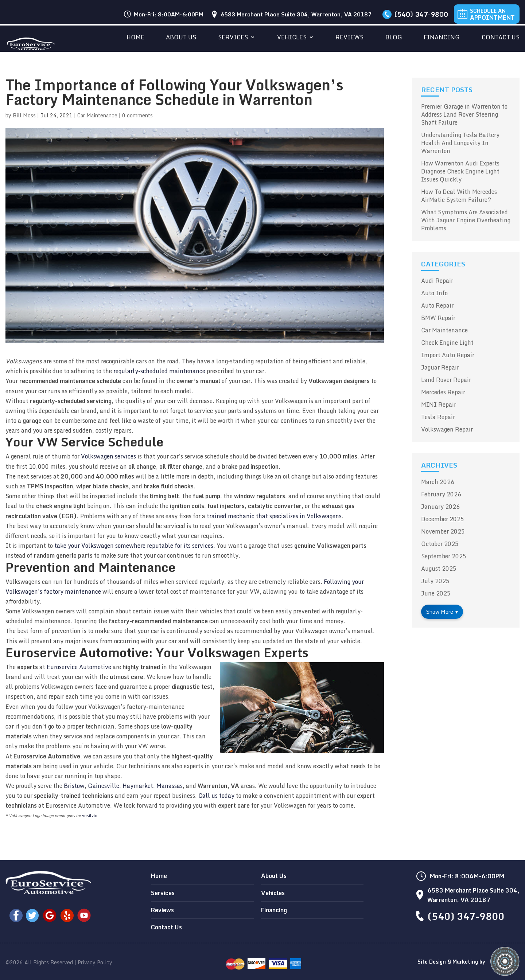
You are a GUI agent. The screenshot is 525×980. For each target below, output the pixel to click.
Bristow (74, 786)
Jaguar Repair (440, 367)
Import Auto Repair (448, 355)
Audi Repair (437, 281)
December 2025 (443, 519)
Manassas (170, 786)
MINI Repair (439, 405)
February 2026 (441, 494)
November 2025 (443, 531)
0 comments (137, 115)
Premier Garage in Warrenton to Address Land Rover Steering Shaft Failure (464, 114)
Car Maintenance (97, 115)
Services (233, 38)
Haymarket (138, 786)
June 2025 (436, 593)
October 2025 (440, 544)
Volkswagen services (108, 456)
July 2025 (435, 581)
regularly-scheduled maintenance (159, 371)
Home (135, 38)
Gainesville (104, 786)
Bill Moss (24, 115)
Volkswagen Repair (447, 429)
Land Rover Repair (446, 380)
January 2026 (440, 507)
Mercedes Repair (443, 392)
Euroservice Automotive (79, 667)
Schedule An (492, 14)
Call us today (216, 796)
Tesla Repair (438, 417)
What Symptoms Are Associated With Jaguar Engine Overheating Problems (466, 220)
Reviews (349, 38)
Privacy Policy (95, 962)
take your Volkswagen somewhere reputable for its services (134, 546)
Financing (442, 38)
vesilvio (90, 816)
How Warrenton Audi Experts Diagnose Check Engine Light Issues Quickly (460, 171)
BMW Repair (438, 318)
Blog (394, 38)
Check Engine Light (447, 343)
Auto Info (434, 293)
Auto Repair (437, 305)
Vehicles (292, 38)
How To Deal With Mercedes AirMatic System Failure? (459, 196)
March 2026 (438, 482)
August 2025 (439, 569)
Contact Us (501, 38)
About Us (181, 38)
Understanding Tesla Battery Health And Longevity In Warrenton (460, 143)
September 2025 (444, 556)
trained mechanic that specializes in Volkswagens (274, 516)
